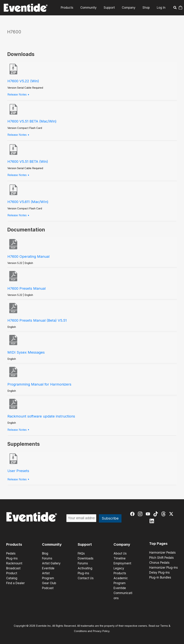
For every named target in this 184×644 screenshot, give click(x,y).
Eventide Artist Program (48, 573)
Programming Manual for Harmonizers (39, 384)
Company (130, 8)
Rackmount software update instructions (41, 416)
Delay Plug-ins (159, 572)
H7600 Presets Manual (26, 288)
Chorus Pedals (159, 562)
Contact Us (86, 578)
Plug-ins (12, 558)
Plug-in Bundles (160, 577)
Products (72, 8)
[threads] (164, 514)
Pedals (11, 553)
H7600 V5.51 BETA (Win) (28, 162)
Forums (47, 558)
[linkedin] (152, 521)
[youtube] (148, 514)
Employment (122, 563)
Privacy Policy (101, 631)
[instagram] (140, 514)
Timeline (120, 558)
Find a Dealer (15, 583)
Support (112, 8)
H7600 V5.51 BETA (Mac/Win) (32, 121)
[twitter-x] (172, 514)
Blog (45, 553)
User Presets (18, 471)
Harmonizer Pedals (162, 553)
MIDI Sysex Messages (26, 352)
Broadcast (13, 568)
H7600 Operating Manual (28, 257)
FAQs (81, 553)
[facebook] (133, 514)
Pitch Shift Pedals (161, 557)
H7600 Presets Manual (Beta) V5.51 (37, 320)
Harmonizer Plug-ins (164, 567)
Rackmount (14, 563)
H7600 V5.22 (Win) (23, 81)
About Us (120, 553)
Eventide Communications (123, 593)
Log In (161, 8)
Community (92, 8)
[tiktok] (156, 514)
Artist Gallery (51, 563)
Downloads (86, 558)
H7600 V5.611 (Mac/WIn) (28, 202)
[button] (175, 8)
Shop (147, 8)
